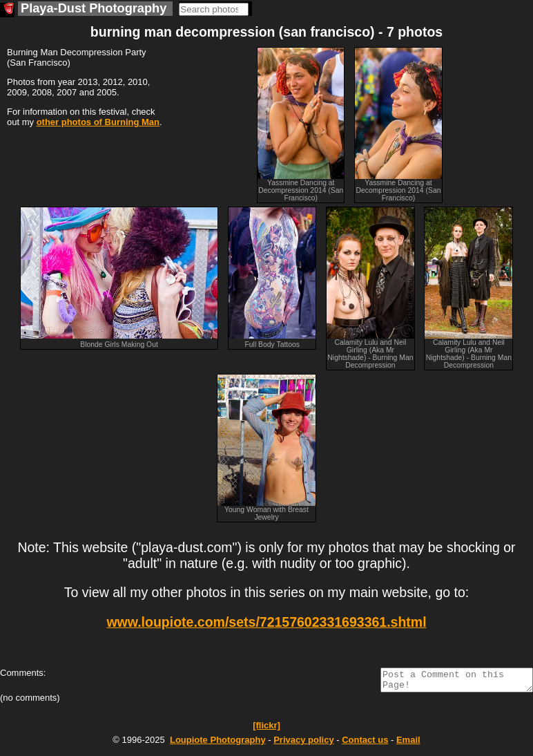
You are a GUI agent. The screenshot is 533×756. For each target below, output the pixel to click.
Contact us (365, 744)
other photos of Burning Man (98, 122)
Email (408, 744)
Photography (218, 744)
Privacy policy (303, 744)
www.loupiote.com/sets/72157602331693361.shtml (266, 622)
